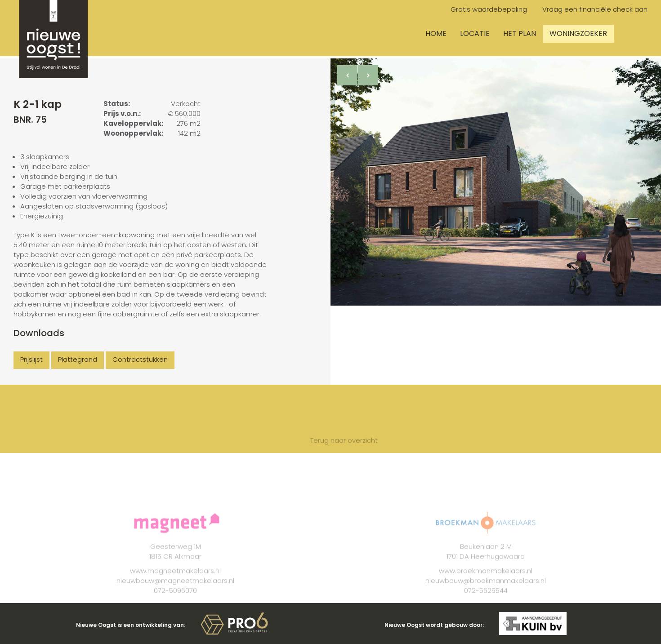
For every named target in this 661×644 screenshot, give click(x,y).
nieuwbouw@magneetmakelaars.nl (175, 590)
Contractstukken (140, 359)
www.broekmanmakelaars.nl (486, 580)
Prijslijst (31, 359)
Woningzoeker (578, 33)
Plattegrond (78, 359)
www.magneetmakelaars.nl (175, 580)
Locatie (475, 33)
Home (436, 33)
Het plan (520, 33)
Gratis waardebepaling (489, 9)
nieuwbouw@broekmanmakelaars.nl (486, 590)
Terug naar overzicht (344, 450)
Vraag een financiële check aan (595, 9)
